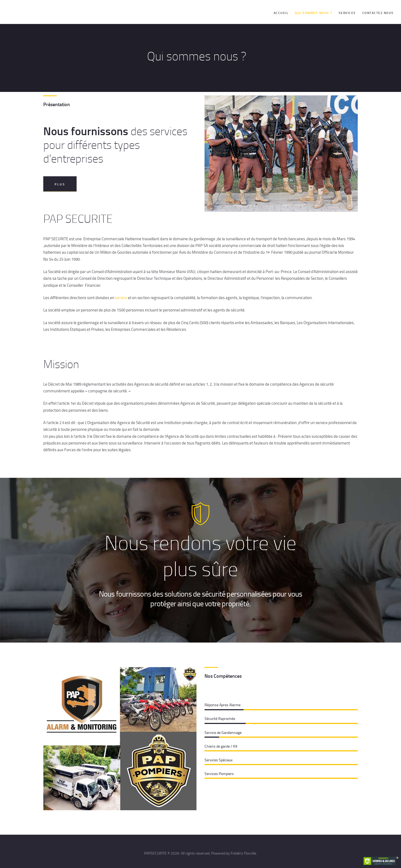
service (121, 298)
